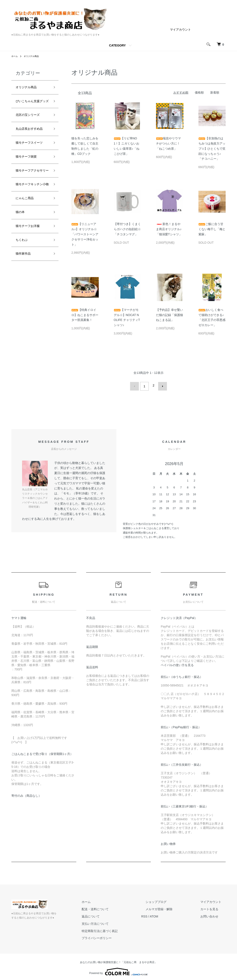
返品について (112, 914)
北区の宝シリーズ (31, 125)
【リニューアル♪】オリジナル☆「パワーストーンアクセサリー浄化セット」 (85, 234)
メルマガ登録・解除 (172, 907)
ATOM (171, 914)
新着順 (215, 92)
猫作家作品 (25, 305)
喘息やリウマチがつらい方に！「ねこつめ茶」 (168, 143)
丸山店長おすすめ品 (31, 144)
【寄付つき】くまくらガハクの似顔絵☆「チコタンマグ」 (127, 229)
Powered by (118, 970)
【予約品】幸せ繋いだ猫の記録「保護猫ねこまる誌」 (169, 315)
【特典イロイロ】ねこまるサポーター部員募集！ (85, 315)
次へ (161, 385)
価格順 (199, 92)
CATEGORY (117, 45)
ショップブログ (169, 900)
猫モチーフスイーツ (31, 166)
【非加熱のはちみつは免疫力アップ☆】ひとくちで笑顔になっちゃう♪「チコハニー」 (212, 148)
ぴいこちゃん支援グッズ (31, 107)
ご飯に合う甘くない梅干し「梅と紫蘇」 (212, 229)
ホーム (15, 56)
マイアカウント (180, 30)
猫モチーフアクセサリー (31, 203)
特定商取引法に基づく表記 (121, 929)
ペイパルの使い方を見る (177, 663)
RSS (161, 914)
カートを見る (214, 907)
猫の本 (21, 259)
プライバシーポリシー (118, 936)
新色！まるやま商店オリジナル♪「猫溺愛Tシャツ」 (169, 229)
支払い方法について (117, 922)
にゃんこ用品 (27, 243)
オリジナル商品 (34, 56)
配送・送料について (117, 907)
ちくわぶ (23, 289)
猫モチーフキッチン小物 (31, 225)
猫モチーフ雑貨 (29, 184)
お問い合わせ (214, 914)
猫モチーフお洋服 (31, 274)
